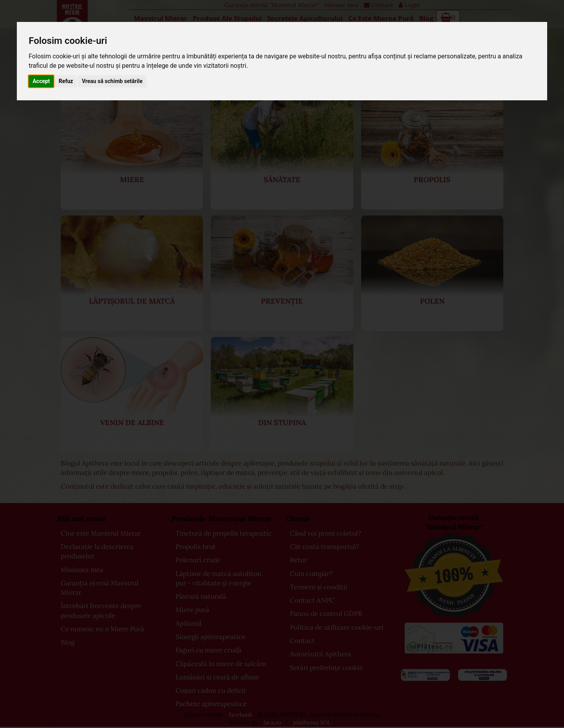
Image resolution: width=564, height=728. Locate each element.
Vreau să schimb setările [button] (112, 81)
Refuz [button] (66, 81)
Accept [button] (41, 81)
